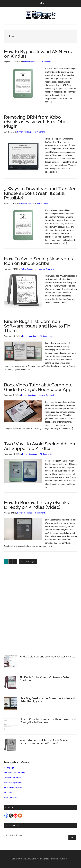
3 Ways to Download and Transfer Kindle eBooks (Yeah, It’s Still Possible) (40, 193)
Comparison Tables (13, 778)
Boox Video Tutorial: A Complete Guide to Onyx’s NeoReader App (38, 387)
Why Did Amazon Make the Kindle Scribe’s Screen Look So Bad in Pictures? (45, 742)
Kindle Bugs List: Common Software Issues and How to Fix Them (37, 326)
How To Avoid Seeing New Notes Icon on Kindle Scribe (38, 261)
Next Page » (31, 562)
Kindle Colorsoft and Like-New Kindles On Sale (48, 657)
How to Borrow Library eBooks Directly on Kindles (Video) (36, 505)
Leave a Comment (46, 269)
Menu (42, 3)
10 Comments (46, 454)
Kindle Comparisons (13, 783)
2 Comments (46, 62)
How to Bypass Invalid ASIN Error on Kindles (39, 54)
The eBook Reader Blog (15, 773)
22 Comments (43, 204)
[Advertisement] (41, 608)
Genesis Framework (51, 859)
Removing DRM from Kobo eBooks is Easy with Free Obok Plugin (37, 122)
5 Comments (40, 513)
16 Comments (46, 336)
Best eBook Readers (13, 788)
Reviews (8, 793)
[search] (34, 835)
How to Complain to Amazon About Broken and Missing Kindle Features (48, 721)
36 (22, 561)
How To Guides (11, 798)
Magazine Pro (34, 859)
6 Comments (40, 132)
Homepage (9, 768)
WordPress (65, 859)
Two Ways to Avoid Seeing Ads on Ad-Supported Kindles (40, 446)
